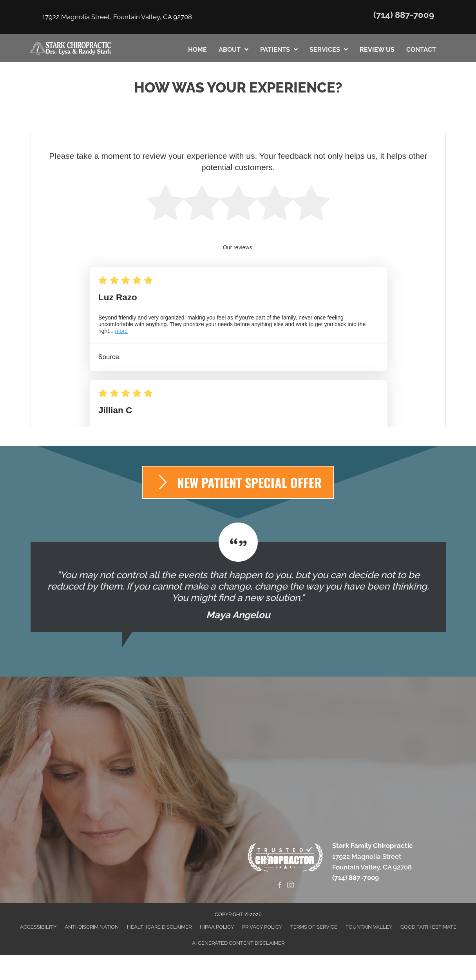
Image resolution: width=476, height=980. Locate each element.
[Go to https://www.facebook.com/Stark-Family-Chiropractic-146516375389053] (280, 886)
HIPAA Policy (217, 927)
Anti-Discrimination (92, 927)
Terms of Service (314, 927)
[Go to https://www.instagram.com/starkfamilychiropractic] (290, 886)
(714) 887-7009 (404, 15)
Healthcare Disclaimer (159, 927)
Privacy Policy (262, 927)
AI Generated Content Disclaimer (238, 943)
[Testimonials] (238, 587)
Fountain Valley (369, 927)
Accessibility (38, 927)
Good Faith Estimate (428, 927)
